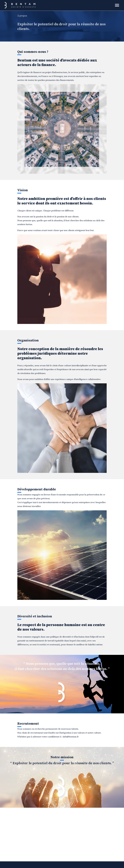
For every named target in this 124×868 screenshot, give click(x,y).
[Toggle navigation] (117, 5)
